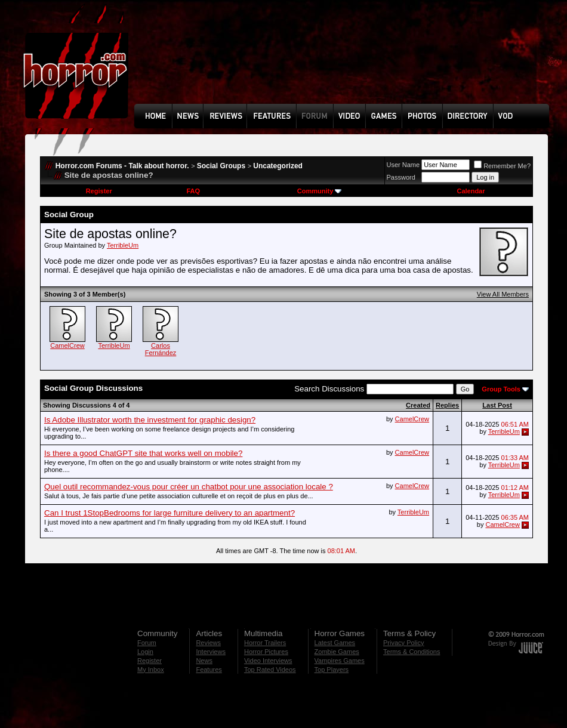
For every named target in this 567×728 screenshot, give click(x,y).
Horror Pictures (266, 652)
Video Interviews (268, 661)
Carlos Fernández (161, 349)
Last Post (497, 405)
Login (145, 652)
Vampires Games (340, 661)
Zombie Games (337, 652)
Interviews (211, 652)
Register (99, 191)
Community (320, 191)
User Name (403, 165)
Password (401, 177)
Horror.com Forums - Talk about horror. (122, 166)
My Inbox (151, 670)
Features (209, 670)
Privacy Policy (403, 643)
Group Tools (501, 389)
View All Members (503, 294)
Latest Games (335, 643)
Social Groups (221, 166)
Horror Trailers (265, 643)
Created (418, 405)
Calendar (471, 191)
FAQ (193, 191)
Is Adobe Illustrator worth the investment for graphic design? (150, 420)
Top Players (332, 670)
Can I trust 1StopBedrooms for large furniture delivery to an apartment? (170, 513)
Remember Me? (502, 166)
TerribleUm (123, 245)
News (204, 661)
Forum (147, 643)
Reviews (208, 643)
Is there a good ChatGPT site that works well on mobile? (143, 453)
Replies (447, 405)
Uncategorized (278, 166)
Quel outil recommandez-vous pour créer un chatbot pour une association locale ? (189, 487)
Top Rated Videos (270, 670)
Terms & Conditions (412, 652)
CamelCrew (67, 346)
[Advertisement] (176, 61)
